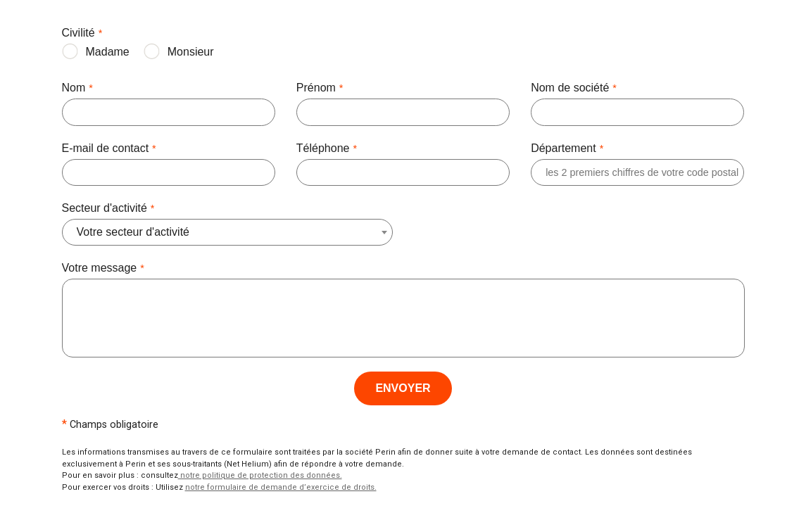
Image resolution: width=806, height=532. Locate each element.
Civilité (82, 34)
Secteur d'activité (108, 209)
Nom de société (574, 89)
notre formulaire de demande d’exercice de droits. (281, 487)
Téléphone (327, 149)
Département (567, 149)
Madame (108, 52)
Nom (77, 89)
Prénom (320, 89)
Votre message (103, 269)
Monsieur (191, 52)
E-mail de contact (109, 149)
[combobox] (140, 232)
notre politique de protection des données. (260, 475)
